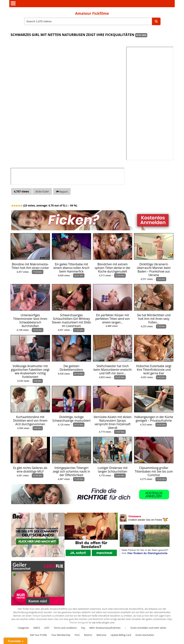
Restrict (88, 635)
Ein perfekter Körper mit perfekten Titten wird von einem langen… (113, 318)
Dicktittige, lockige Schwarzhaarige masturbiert (71, 418)
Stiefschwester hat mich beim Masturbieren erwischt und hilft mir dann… (113, 369)
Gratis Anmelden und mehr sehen (148, 627)
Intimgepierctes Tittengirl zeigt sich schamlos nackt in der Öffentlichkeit (71, 471)
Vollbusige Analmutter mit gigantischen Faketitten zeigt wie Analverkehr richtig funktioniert (30, 371)
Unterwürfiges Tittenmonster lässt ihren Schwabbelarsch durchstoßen (30, 320)
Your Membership (61, 635)
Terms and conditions (65, 627)
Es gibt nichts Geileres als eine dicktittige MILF (30, 469)
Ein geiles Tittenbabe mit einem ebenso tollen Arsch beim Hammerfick (71, 267)
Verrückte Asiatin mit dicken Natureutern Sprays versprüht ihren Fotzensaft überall (113, 422)
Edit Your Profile (38, 635)
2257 (47, 627)
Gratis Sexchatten (145, 635)
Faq (83, 627)
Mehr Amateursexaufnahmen (105, 627)
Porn (77, 635)
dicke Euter (42, 191)
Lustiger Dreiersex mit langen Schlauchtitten (113, 469)
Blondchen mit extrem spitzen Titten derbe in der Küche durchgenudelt (113, 267)
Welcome (101, 635)
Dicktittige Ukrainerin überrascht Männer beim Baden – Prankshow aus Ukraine (154, 269)
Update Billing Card (121, 635)
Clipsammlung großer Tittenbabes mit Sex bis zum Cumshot (154, 471)
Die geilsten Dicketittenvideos (71, 368)
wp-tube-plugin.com (103, 622)
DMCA (37, 627)
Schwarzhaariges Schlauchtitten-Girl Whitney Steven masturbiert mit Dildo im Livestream (71, 320)
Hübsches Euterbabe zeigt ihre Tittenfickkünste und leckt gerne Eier (154, 369)
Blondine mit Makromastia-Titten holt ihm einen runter (30, 266)
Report (62, 191)
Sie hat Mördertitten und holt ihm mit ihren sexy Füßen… (154, 318)
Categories (23, 627)
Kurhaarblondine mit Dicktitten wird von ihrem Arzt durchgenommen (30, 420)
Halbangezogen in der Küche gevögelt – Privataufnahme (154, 418)
